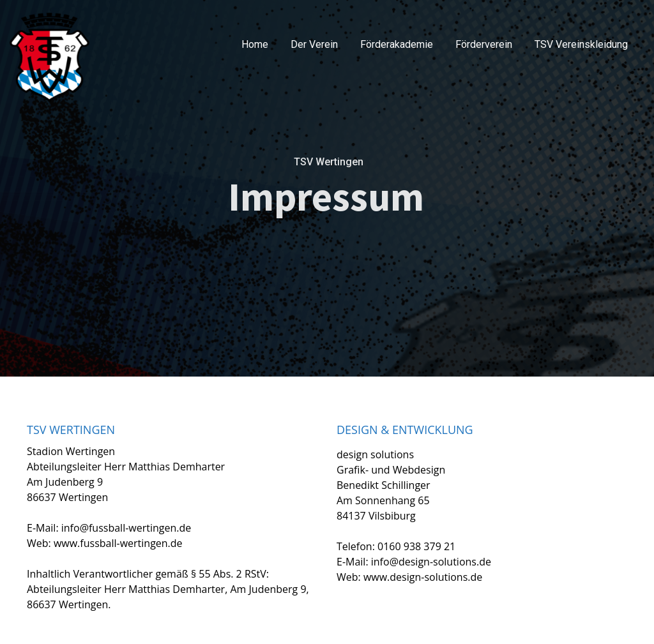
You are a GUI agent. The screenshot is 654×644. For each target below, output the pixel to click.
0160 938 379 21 (416, 546)
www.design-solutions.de (423, 577)
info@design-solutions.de (431, 562)
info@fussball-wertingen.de (126, 528)
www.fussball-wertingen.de (118, 543)
